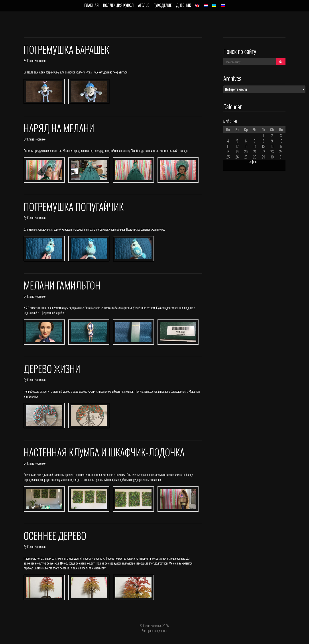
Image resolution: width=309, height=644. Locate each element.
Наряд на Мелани (59, 128)
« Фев (253, 162)
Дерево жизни (52, 369)
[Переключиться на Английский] (197, 6)
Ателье (143, 5)
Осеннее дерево (55, 536)
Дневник (184, 5)
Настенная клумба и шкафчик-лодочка (104, 452)
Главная (92, 5)
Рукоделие (163, 5)
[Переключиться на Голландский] (206, 6)
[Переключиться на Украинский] (214, 6)
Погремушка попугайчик (74, 207)
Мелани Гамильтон (62, 285)
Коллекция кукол (118, 5)
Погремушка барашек (67, 49)
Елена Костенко (36, 60)
